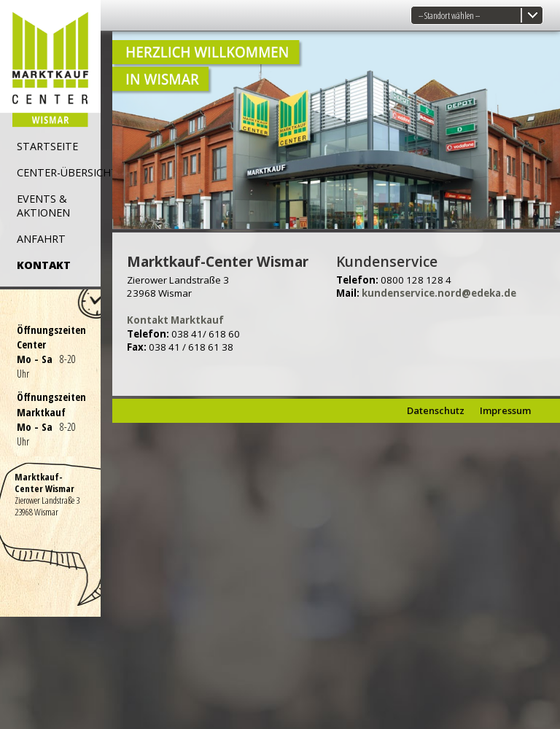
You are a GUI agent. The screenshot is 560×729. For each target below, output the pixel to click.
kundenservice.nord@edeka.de (439, 293)
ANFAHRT (41, 239)
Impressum (505, 410)
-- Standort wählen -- (449, 15)
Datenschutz (436, 410)
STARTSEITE (47, 146)
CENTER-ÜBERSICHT (67, 172)
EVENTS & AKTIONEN (43, 206)
